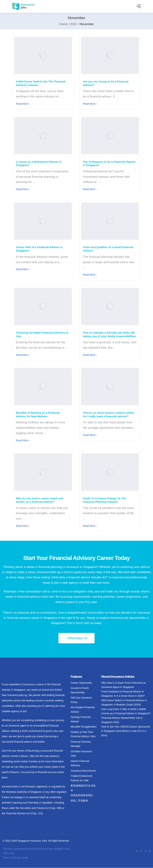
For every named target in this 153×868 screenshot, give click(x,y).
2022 (74, 24)
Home (63, 24)
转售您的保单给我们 (82, 795)
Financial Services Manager (81, 744)
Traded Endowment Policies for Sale (82, 778)
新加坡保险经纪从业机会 (83, 788)
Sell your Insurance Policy (81, 700)
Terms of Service (12, 858)
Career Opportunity (81, 683)
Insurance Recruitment (83, 771)
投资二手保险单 (79, 801)
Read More (23, 104)
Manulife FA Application (84, 727)
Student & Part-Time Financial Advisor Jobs (83, 734)
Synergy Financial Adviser (81, 719)
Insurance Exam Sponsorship (80, 690)
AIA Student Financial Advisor (83, 710)
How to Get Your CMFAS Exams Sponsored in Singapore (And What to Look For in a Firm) (125, 731)
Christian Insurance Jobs (81, 754)
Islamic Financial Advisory (80, 763)
